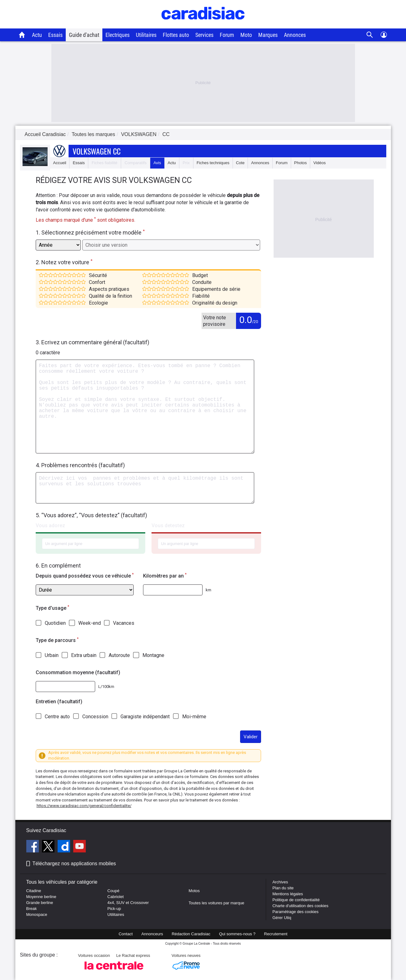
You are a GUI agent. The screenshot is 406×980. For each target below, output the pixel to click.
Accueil (60, 163)
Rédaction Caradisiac (191, 934)
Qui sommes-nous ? (237, 934)
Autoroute (119, 655)
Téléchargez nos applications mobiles (74, 864)
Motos (194, 891)
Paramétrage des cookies (295, 912)
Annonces (295, 35)
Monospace (37, 914)
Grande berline (40, 903)
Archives (280, 882)
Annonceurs (152, 934)
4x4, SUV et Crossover (128, 903)
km (208, 590)
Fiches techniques (213, 163)
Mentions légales (288, 894)
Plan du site (283, 888)
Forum (227, 35)
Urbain (52, 655)
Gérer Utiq (282, 918)
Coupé (113, 891)
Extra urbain (84, 655)
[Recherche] (370, 35)
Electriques (118, 35)
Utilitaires (146, 35)
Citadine (34, 891)
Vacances (124, 623)
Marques (268, 35)
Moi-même (194, 717)
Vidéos (320, 163)
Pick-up (114, 909)
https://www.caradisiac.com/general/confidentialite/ (84, 806)
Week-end (90, 623)
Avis (157, 163)
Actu (37, 35)
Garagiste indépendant (145, 717)
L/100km (106, 687)
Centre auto (57, 717)
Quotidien (55, 623)
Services (204, 35)
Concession (95, 717)
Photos (301, 163)
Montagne (153, 655)
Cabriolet (116, 897)
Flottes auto (176, 35)
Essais (55, 35)
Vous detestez (168, 525)
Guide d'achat (84, 35)
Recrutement (276, 934)
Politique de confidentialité (296, 900)
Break (32, 909)
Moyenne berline (41, 897)
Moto (246, 35)
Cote (240, 163)
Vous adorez (50, 525)
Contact (126, 934)
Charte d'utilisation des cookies (300, 906)
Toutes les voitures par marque (217, 903)
